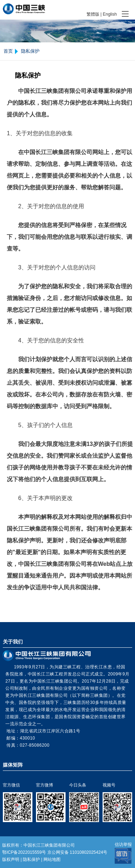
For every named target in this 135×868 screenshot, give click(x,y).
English (110, 14)
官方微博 (45, 785)
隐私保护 (30, 51)
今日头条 (78, 785)
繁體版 (93, 14)
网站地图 (52, 859)
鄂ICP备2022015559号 (24, 852)
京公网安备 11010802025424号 (77, 852)
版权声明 (11, 859)
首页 (8, 51)
